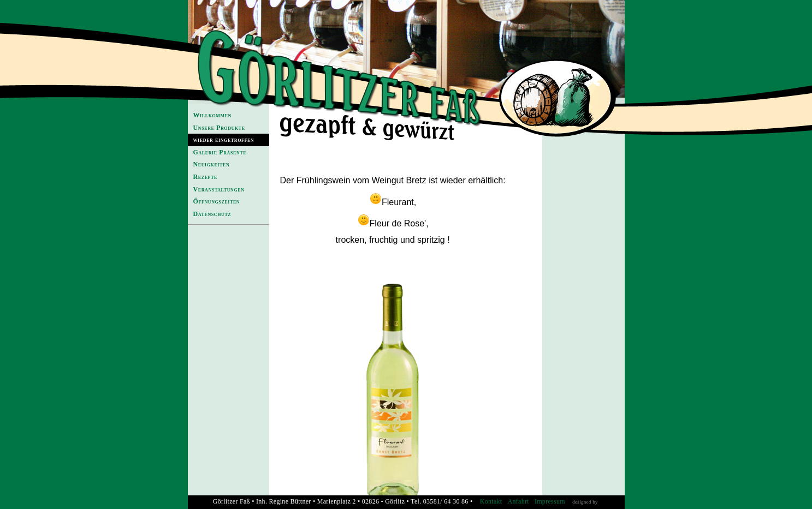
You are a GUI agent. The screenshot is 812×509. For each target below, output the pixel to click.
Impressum (550, 501)
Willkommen (212, 115)
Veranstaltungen (219, 189)
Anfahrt (518, 501)
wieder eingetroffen (224, 140)
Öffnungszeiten (217, 201)
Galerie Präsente (220, 152)
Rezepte (205, 177)
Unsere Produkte (219, 128)
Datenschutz (212, 214)
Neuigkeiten (212, 164)
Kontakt (491, 501)
